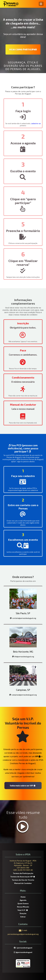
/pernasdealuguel (23, 948)
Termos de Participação (23, 873)
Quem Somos (23, 903)
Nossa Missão (23, 907)
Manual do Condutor (23, 883)
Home (23, 897)
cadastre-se (36, 123)
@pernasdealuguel (23, 952)
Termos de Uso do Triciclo (23, 880)
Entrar (23, 917)
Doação (23, 913)
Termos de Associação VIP (23, 877)
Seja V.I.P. (23, 910)
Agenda (23, 900)
